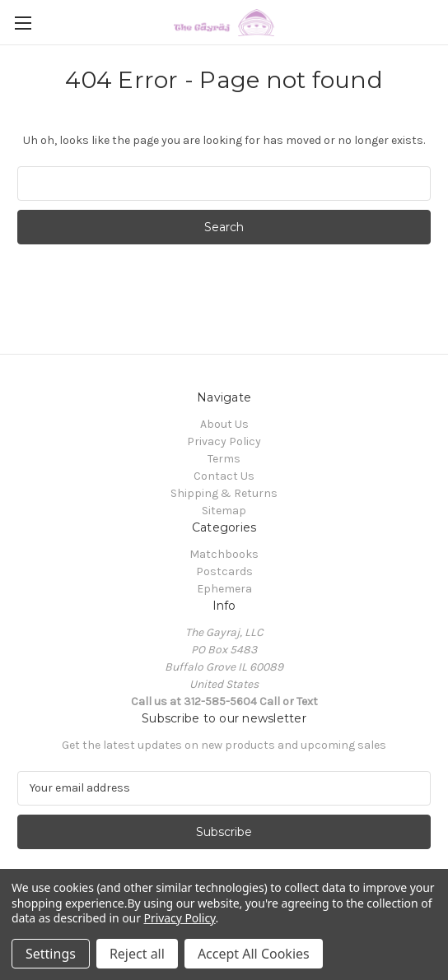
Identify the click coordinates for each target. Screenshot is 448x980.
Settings (51, 954)
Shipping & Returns (224, 493)
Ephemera (224, 589)
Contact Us (224, 476)
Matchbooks (224, 554)
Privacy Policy (224, 441)
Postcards (224, 571)
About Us (224, 424)
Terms (224, 459)
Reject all (137, 954)
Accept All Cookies (254, 954)
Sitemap (224, 511)
